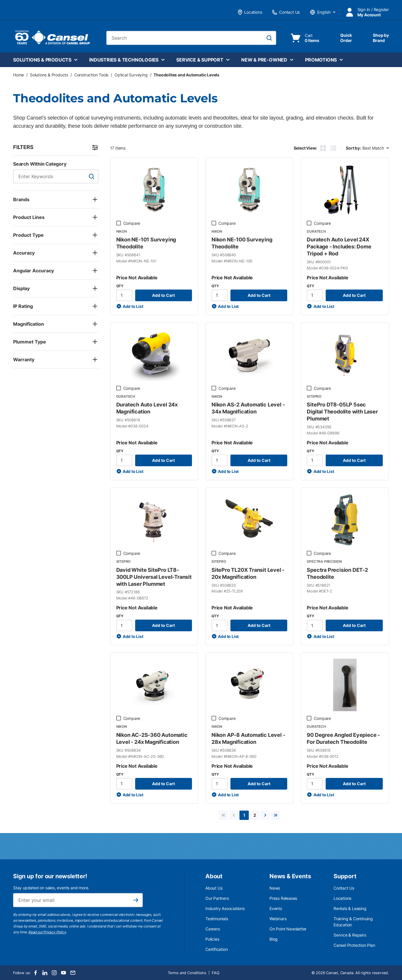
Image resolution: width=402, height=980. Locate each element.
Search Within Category (40, 164)
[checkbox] (119, 223)
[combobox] (191, 38)
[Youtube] (64, 973)
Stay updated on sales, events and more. (51, 888)
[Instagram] (54, 973)
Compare (132, 223)
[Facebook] (36, 973)
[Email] (73, 973)
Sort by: (353, 148)
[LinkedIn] (45, 973)
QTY (120, 286)
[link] (223, 815)
